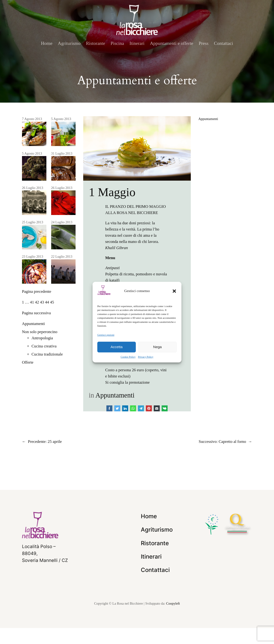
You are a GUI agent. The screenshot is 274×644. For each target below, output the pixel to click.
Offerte (28, 362)
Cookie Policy (128, 357)
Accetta (116, 347)
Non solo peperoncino (40, 332)
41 (32, 302)
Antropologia (42, 338)
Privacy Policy (146, 357)
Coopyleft (173, 619)
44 (47, 302)
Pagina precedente (37, 291)
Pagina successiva (36, 313)
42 (37, 302)
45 (52, 302)
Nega (158, 347)
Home (47, 43)
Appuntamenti (33, 324)
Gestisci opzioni (106, 335)
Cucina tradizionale (47, 354)
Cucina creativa (44, 346)
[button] (174, 291)
